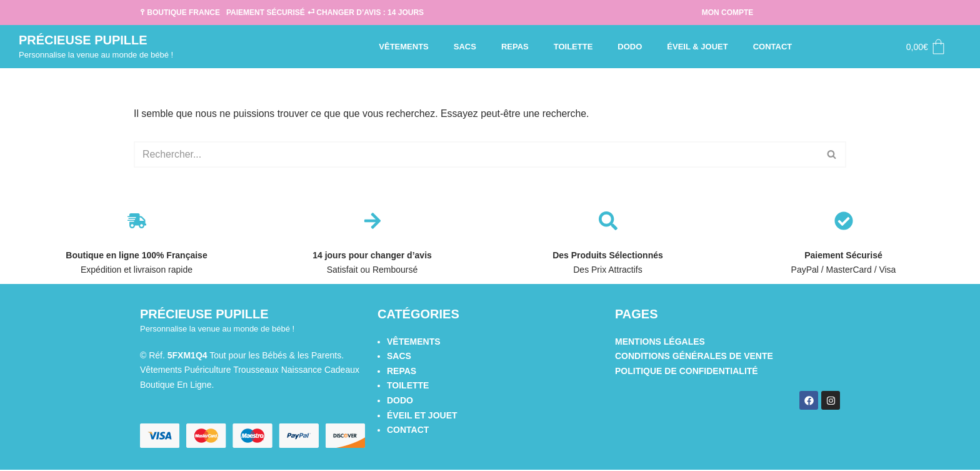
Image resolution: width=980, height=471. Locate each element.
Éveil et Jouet (422, 416)
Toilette (573, 47)
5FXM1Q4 (187, 356)
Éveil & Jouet (697, 47)
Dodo (630, 47)
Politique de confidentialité (687, 372)
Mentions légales (660, 342)
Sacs (465, 47)
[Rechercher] (476, 155)
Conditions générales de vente (694, 357)
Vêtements (403, 47)
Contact (773, 47)
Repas (515, 47)
